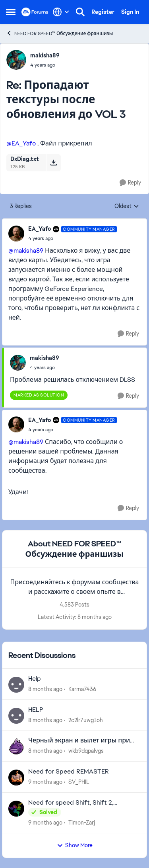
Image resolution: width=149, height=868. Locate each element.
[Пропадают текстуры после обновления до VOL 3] (45, 65)
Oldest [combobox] (127, 206)
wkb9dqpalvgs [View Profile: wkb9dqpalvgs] (86, 751)
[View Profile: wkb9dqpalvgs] (16, 746)
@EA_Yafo (21, 143)
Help (35, 679)
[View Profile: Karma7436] (16, 685)
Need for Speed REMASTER (69, 772)
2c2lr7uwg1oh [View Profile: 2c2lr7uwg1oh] (86, 720)
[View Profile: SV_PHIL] (16, 778)
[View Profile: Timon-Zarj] (16, 809)
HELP (36, 710)
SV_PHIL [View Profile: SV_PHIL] (79, 782)
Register (103, 12)
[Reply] (130, 183)
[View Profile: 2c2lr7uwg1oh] (16, 716)
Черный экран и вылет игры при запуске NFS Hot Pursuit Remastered (82, 741)
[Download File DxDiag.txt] (53, 163)
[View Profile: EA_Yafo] (16, 234)
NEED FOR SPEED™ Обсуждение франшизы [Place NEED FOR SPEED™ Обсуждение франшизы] (59, 33)
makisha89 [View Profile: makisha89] (45, 55)
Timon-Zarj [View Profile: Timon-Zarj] (82, 823)
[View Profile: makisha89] (16, 60)
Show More (75, 845)
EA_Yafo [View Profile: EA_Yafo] (40, 229)
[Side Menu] (11, 12)
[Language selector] (61, 12)
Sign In (130, 12)
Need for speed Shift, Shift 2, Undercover (71, 803)
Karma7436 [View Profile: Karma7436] (82, 689)
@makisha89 (26, 250)
